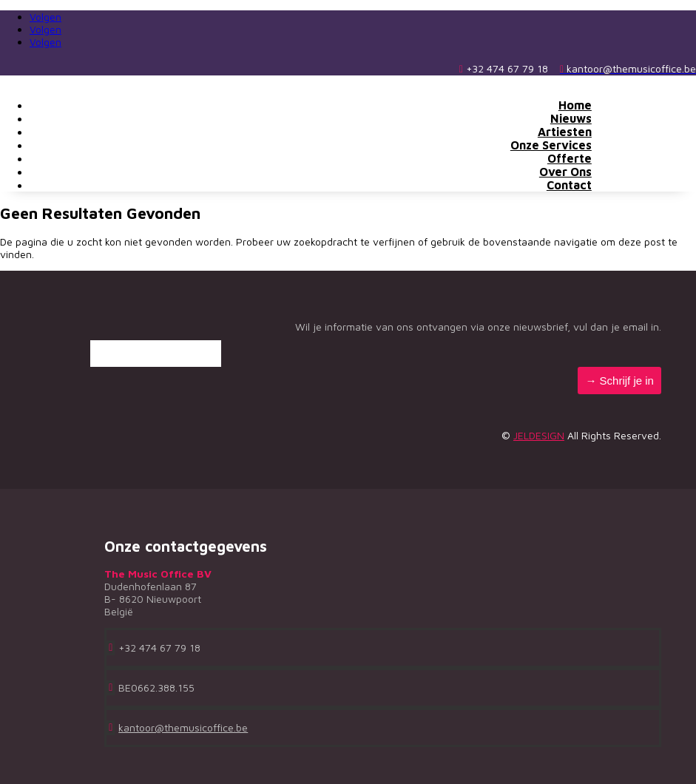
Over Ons (565, 172)
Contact (569, 185)
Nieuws (571, 118)
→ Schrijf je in (619, 381)
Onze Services (551, 145)
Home (575, 105)
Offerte (570, 158)
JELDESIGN (539, 435)
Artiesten (565, 132)
